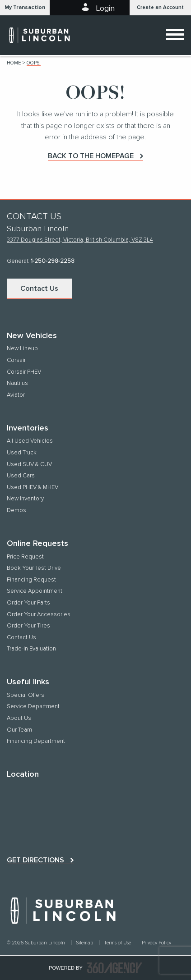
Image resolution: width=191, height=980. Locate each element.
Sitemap (85, 943)
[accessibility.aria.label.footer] (115, 968)
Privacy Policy (156, 943)
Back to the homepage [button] (91, 156)
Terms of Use (118, 943)
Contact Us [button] (39, 289)
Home (14, 63)
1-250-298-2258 (53, 261)
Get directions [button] (35, 860)
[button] (25, 8)
